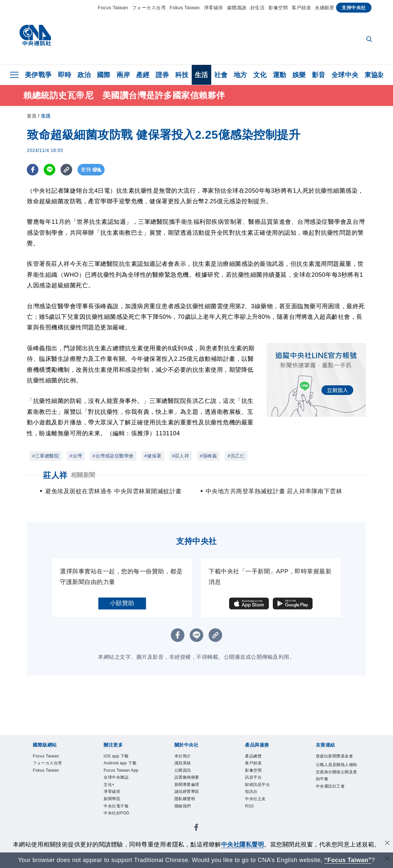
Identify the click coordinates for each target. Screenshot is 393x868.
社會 (221, 75)
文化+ (111, 810)
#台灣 (76, 456)
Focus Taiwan (113, 8)
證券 (162, 75)
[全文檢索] (370, 40)
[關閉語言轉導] (387, 859)
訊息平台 (257, 783)
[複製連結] (66, 170)
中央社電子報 (121, 836)
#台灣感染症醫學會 (113, 456)
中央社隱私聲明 (243, 844)
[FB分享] (33, 170)
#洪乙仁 (236, 456)
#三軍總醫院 (46, 456)
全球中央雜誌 (121, 801)
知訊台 (254, 801)
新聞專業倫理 (192, 792)
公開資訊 (186, 775)
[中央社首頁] (35, 37)
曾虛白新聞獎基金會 (336, 762)
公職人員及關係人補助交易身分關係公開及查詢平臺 (336, 788)
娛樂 (299, 75)
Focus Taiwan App (122, 788)
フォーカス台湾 (149, 8)
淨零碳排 (214, 8)
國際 (104, 75)
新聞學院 (115, 827)
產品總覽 (257, 757)
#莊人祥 (181, 456)
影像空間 (278, 8)
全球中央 (345, 75)
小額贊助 (122, 603)
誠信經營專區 (192, 801)
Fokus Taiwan (185, 8)
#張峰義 (208, 456)
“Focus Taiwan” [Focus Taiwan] (348, 860)
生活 (201, 75)
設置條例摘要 (192, 783)
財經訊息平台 (262, 792)
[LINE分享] (49, 170)
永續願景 (324, 8)
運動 (280, 75)
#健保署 (153, 456)
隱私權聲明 (189, 810)
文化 (260, 75)
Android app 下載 (124, 770)
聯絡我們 (186, 819)
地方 (241, 75)
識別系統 (186, 766)
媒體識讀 (237, 8)
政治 (84, 75)
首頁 (32, 116)
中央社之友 (260, 810)
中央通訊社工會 (336, 810)
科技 (182, 75)
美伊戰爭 (38, 75)
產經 (143, 75)
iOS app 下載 (121, 757)
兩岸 (123, 75)
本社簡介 (186, 757)
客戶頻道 (301, 8)
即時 (65, 75)
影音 (319, 75)
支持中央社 (354, 8)
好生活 (258, 8)
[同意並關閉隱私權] (387, 844)
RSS (251, 819)
